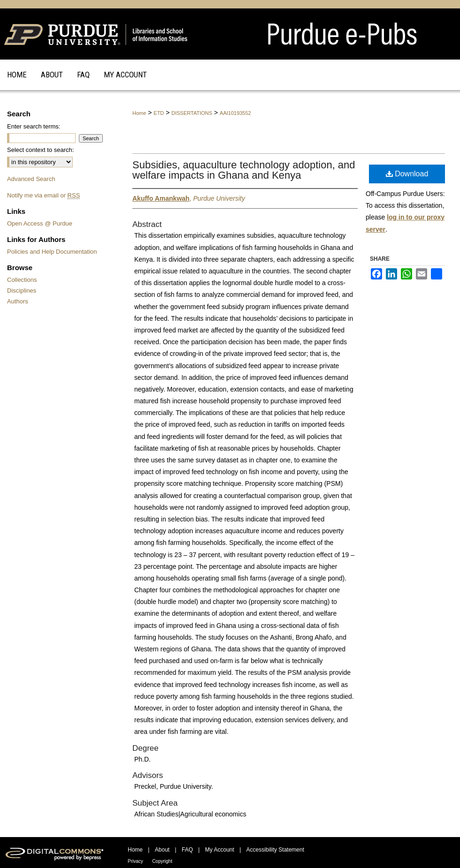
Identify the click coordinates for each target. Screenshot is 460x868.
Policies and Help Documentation (52, 252)
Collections (22, 280)
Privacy (135, 861)
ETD (159, 113)
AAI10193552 (235, 113)
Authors (18, 301)
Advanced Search (31, 179)
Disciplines (22, 291)
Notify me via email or (43, 195)
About (162, 850)
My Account (220, 850)
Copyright (162, 861)
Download (407, 174)
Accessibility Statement (275, 850)
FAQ (187, 850)
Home (139, 113)
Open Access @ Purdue (40, 223)
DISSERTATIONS (192, 113)
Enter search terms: (34, 126)
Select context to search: (40, 150)
